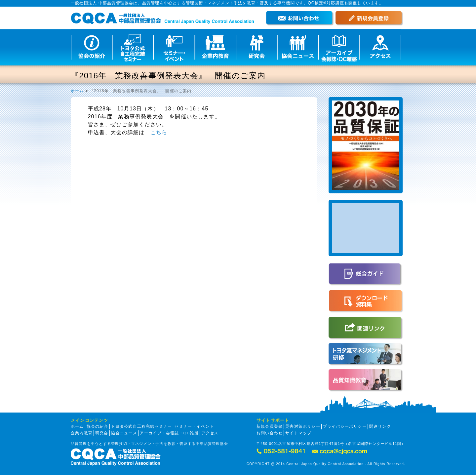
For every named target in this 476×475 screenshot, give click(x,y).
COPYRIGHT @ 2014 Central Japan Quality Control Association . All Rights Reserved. (326, 464)
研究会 (102, 433)
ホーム (77, 91)
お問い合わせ (270, 433)
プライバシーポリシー (345, 426)
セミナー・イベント (194, 426)
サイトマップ (298, 433)
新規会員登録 (270, 426)
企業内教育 (82, 433)
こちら (159, 132)
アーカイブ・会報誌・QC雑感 (169, 433)
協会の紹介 (98, 426)
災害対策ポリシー (303, 426)
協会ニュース (124, 433)
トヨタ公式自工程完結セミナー (142, 426)
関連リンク (380, 426)
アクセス (210, 433)
